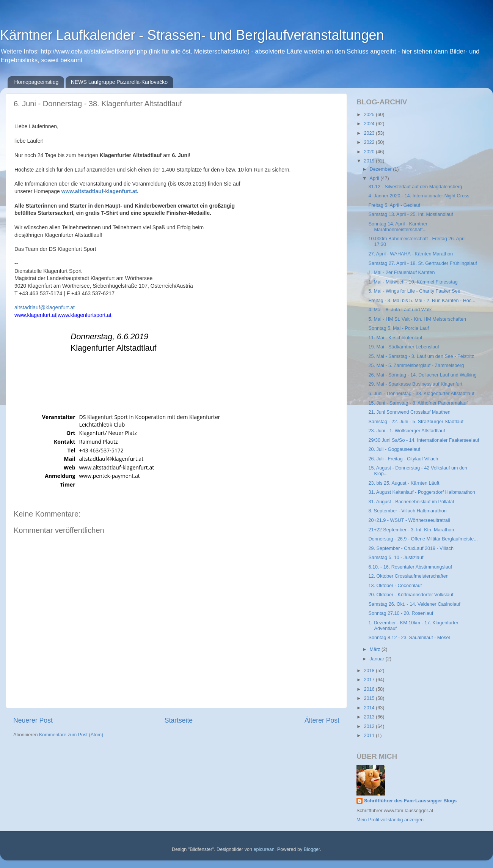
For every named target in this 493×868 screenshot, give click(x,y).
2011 (370, 736)
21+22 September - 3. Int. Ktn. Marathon (411, 530)
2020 (370, 152)
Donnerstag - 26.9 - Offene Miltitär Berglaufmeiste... (423, 539)
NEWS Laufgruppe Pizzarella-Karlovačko (119, 82)
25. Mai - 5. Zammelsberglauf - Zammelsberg (416, 365)
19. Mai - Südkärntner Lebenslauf (404, 347)
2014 (370, 708)
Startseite (179, 720)
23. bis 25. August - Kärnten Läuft (404, 483)
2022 (370, 142)
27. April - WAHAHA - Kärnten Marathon (411, 254)
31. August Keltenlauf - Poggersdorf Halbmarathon (422, 492)
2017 (370, 680)
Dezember (382, 169)
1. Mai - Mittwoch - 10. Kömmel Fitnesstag (413, 282)
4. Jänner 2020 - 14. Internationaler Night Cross (419, 196)
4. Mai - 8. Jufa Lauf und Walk (400, 310)
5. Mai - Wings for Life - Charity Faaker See (414, 291)
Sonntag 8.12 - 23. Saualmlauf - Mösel (409, 638)
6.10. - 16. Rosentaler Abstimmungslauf (410, 567)
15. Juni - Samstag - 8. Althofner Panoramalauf (418, 403)
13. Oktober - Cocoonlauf (395, 586)
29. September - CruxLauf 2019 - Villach (411, 548)
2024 (370, 124)
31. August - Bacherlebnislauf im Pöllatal (411, 502)
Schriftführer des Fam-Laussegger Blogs (410, 801)
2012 (370, 726)
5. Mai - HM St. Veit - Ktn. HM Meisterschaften (417, 319)
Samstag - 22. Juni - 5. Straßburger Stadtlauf (416, 422)
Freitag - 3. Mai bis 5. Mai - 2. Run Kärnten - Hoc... (422, 301)
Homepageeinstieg (37, 82)
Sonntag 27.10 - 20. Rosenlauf (401, 613)
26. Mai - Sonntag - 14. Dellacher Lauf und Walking (422, 375)
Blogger (312, 849)
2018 (370, 671)
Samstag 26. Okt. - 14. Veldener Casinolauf (414, 604)
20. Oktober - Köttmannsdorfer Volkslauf (411, 595)
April (375, 178)
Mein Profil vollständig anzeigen (390, 820)
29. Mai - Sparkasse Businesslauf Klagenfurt (415, 384)
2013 (370, 717)
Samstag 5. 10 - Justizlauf (396, 558)
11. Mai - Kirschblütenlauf (395, 338)
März (376, 649)
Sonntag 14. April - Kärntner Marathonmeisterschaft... (398, 227)
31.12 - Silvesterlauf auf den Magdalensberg (415, 187)
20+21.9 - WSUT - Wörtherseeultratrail (409, 520)
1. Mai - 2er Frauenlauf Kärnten (401, 273)
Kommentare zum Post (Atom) (71, 735)
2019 (370, 161)
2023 (370, 133)
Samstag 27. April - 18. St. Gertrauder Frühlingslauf (422, 263)
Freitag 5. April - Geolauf (394, 205)
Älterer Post (322, 720)
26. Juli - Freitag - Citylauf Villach (403, 459)
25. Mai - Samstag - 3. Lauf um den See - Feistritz (421, 356)
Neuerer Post (33, 720)
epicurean (264, 849)
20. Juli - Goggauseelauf (394, 449)
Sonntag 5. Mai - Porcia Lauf (399, 328)
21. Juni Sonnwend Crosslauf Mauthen (409, 412)
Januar (378, 659)
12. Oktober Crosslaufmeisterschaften (408, 576)
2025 (370, 115)
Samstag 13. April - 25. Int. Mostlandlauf (411, 214)
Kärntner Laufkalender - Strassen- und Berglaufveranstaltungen (192, 35)
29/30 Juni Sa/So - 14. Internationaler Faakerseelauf (424, 440)
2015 (370, 698)
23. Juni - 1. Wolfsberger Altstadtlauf (407, 431)
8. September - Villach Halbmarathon (407, 511)
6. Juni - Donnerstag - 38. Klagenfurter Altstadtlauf (421, 394)
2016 (370, 689)
